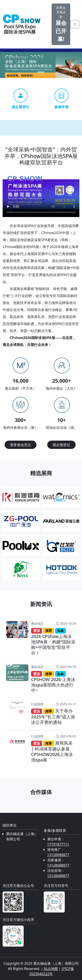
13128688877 (58, 855)
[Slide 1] (41, 72)
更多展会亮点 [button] (21, 445)
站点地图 (51, 969)
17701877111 (58, 844)
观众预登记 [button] (61, 445)
